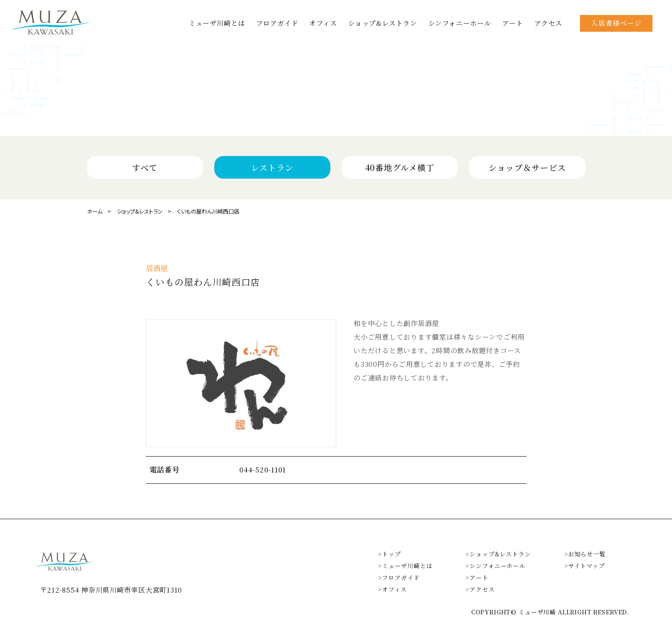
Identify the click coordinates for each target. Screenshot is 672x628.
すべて (145, 167)
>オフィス (392, 589)
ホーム (95, 211)
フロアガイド (277, 23)
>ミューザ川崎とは (405, 566)
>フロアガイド (399, 577)
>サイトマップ (585, 566)
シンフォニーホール (460, 23)
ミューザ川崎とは (217, 23)
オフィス (323, 23)
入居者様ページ (616, 23)
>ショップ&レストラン (498, 554)
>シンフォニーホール (496, 566)
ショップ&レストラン (383, 23)
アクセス (548, 23)
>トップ (389, 554)
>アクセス (480, 589)
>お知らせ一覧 (585, 554)
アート (513, 23)
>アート (477, 577)
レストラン (272, 167)
